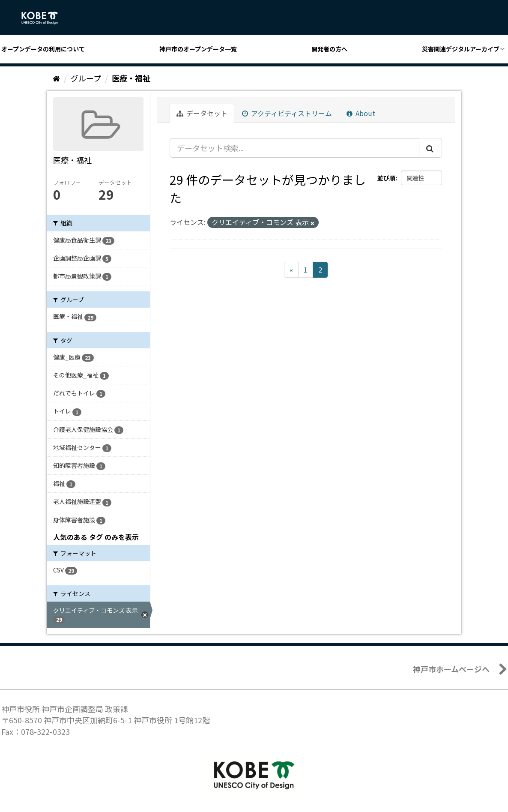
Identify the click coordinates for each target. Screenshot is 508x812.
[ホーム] (56, 78)
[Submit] (430, 148)
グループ (86, 78)
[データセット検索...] (294, 148)
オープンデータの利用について (43, 49)
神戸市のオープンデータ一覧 (198, 49)
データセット (202, 113)
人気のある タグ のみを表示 (96, 537)
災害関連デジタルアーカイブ (461, 49)
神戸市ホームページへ (451, 669)
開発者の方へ (329, 49)
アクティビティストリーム (287, 113)
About (361, 113)
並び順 (386, 178)
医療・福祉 (131, 78)
